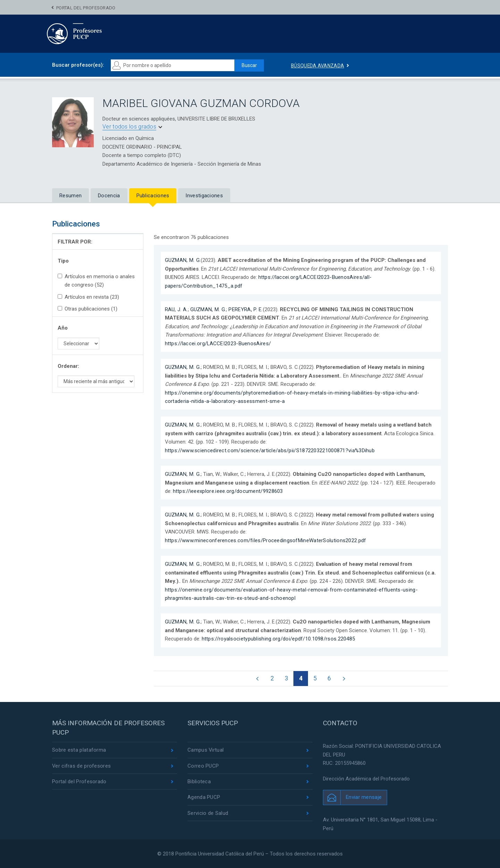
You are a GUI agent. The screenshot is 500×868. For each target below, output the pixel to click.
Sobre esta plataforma (79, 750)
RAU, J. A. (176, 309)
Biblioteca (199, 782)
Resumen (70, 196)
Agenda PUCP (204, 797)
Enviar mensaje (364, 797)
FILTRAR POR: (75, 242)
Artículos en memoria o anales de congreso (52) (96, 281)
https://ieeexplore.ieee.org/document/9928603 (228, 491)
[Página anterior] (257, 679)
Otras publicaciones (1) (87, 309)
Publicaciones (153, 196)
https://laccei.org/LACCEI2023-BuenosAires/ (218, 344)
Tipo (63, 261)
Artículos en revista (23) (88, 297)
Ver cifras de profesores (82, 766)
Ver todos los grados (129, 127)
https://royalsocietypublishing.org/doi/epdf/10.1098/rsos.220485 (278, 639)
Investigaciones (204, 196)
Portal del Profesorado (86, 8)
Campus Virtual (206, 750)
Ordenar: (68, 366)
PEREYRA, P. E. (245, 309)
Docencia (109, 196)
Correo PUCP (203, 766)
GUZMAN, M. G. (183, 260)
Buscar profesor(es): (78, 65)
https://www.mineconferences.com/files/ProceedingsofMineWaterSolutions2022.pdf (266, 540)
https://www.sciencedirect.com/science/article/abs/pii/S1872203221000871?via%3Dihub (270, 450)
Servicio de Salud (208, 813)
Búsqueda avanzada (318, 66)
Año (63, 328)
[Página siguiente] (344, 679)
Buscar (249, 65)
